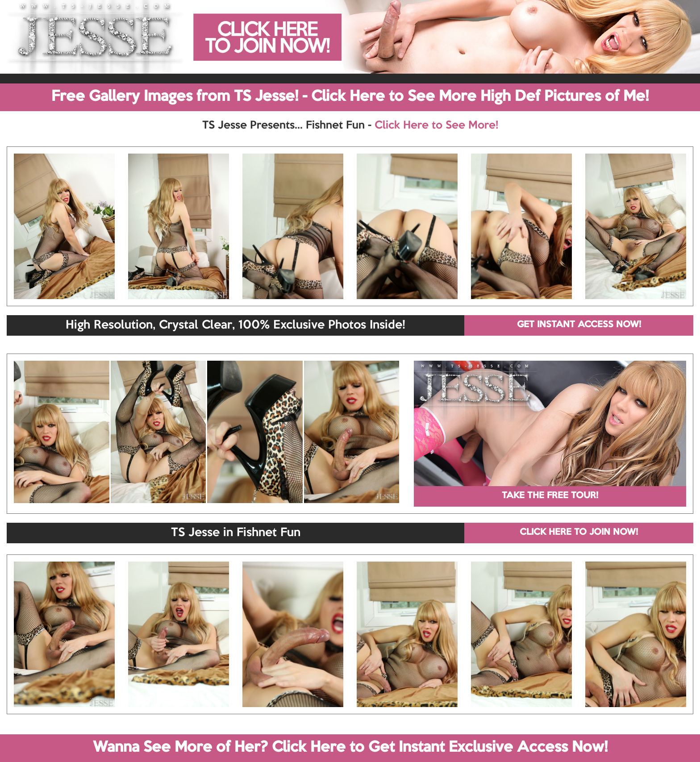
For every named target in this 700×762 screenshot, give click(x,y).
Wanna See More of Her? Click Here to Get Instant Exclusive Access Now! (350, 748)
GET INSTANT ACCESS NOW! (579, 325)
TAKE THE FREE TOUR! (550, 496)
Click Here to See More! (436, 125)
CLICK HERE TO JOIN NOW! (579, 533)
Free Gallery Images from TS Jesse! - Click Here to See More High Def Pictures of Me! (350, 97)
